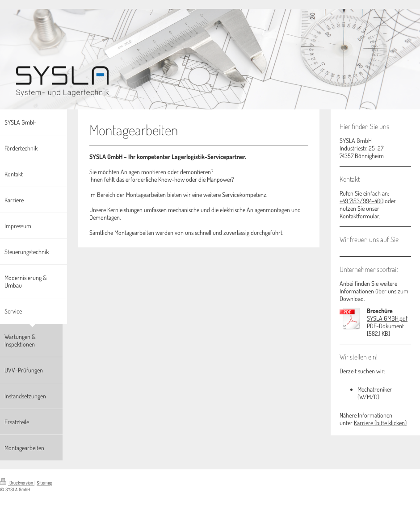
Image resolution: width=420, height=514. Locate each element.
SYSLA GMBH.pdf (387, 318)
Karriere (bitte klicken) (380, 423)
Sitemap (44, 483)
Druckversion (17, 483)
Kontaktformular (359, 216)
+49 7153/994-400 (361, 201)
